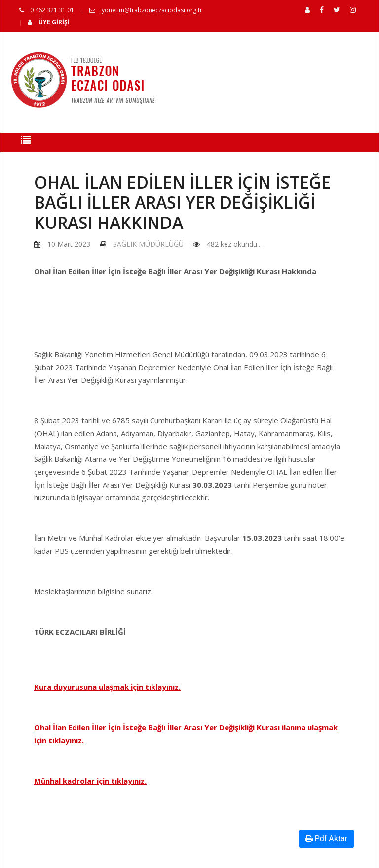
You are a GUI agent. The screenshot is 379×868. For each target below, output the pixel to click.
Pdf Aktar (326, 839)
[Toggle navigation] (26, 143)
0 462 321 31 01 (47, 10)
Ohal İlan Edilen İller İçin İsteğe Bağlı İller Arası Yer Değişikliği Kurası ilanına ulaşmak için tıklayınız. (186, 734)
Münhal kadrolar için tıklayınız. (90, 781)
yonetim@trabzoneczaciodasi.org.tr (146, 10)
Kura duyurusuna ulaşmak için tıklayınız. (107, 687)
